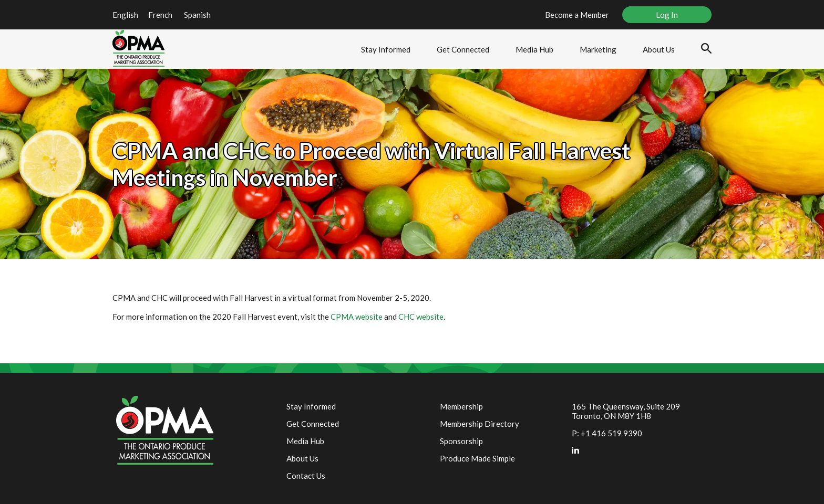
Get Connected (463, 49)
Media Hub (534, 49)
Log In (667, 15)
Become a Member (577, 15)
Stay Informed (386, 49)
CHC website (421, 317)
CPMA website (357, 317)
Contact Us (306, 476)
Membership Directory (480, 424)
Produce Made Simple (477, 458)
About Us (659, 49)
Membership (461, 406)
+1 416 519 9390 (611, 433)
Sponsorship (461, 441)
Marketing (598, 49)
